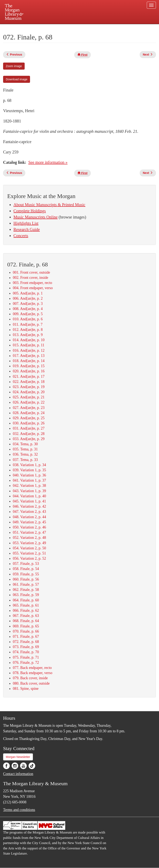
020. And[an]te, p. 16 (29, 371)
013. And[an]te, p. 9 (28, 335)
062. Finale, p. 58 (26, 590)
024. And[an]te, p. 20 (29, 392)
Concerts (21, 236)
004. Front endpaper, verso (33, 288)
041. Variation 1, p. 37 (29, 480)
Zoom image (14, 66)
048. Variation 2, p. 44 (29, 517)
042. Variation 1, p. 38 (29, 486)
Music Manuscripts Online (36, 217)
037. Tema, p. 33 (25, 460)
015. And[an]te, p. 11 (29, 345)
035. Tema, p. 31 (25, 449)
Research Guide (27, 229)
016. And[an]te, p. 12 (29, 350)
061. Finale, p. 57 (26, 584)
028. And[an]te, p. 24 (29, 413)
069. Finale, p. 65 (26, 626)
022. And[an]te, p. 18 (29, 382)
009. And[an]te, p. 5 (28, 314)
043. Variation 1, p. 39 (29, 491)
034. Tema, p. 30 (25, 444)
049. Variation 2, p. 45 (29, 522)
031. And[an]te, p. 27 (29, 428)
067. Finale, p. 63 (26, 616)
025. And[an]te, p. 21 (29, 397)
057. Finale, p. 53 (26, 564)
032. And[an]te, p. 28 (29, 434)
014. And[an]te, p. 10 (29, 340)
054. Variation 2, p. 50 (29, 548)
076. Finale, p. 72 (26, 663)
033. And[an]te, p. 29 (29, 439)
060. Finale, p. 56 (26, 579)
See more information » (48, 162)
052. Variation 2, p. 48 (29, 538)
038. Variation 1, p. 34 (29, 465)
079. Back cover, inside (30, 678)
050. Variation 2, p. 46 (29, 527)
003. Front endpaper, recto (33, 283)
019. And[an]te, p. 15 (29, 366)
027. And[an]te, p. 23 (29, 408)
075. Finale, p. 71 (26, 657)
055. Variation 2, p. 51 (29, 553)
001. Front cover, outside (31, 272)
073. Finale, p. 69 (26, 647)
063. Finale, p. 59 (26, 595)
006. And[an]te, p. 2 (28, 298)
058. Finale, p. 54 (26, 569)
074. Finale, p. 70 (26, 652)
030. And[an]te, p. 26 (29, 423)
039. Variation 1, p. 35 (29, 470)
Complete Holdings (30, 211)
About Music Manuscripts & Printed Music (49, 205)
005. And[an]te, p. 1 (28, 293)
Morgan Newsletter (18, 757)
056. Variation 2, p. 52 (29, 558)
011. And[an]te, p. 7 (28, 324)
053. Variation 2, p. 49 (29, 543)
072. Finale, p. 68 (26, 642)
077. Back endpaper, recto (32, 668)
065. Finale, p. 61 (26, 605)
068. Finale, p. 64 (26, 621)
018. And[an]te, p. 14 (29, 361)
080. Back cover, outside (31, 683)
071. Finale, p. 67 (26, 636)
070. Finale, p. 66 (26, 631)
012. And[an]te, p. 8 (28, 330)
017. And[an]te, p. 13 (29, 356)
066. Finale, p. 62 (26, 610)
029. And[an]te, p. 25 (29, 418)
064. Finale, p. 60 (26, 600)
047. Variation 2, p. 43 (29, 512)
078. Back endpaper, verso (33, 673)
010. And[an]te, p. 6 (28, 319)
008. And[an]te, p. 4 (28, 309)
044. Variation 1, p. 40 (29, 496)
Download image (17, 79)
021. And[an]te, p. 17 (29, 376)
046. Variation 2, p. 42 (29, 506)
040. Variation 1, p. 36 (29, 475)
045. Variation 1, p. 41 (29, 501)
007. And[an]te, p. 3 (28, 304)
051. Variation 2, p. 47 (29, 532)
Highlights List (26, 223)
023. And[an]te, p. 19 (29, 387)
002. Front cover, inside (31, 278)
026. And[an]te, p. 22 (29, 402)
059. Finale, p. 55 (26, 574)
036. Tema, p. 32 (25, 454)
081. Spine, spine (26, 689)
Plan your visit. (30, 28)
